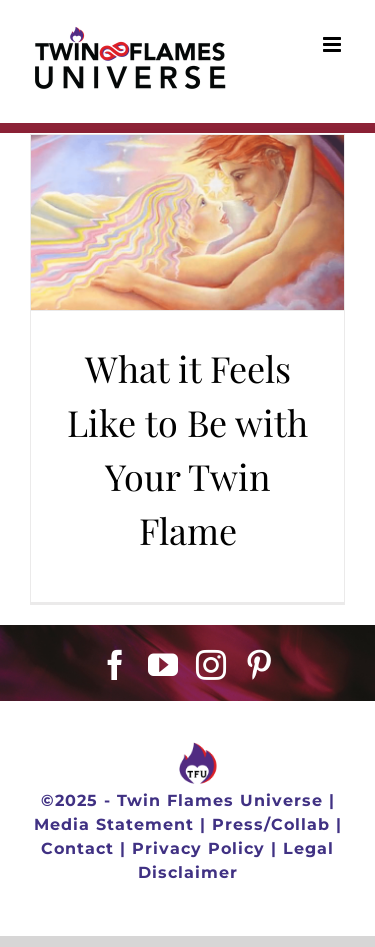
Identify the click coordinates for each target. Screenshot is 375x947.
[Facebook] (115, 665)
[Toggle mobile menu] (334, 44)
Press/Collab (271, 824)
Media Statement (114, 824)
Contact (77, 848)
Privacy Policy (198, 848)
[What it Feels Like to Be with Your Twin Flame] (187, 222)
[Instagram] (211, 665)
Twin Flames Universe (220, 800)
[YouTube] (163, 665)
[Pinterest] (259, 665)
